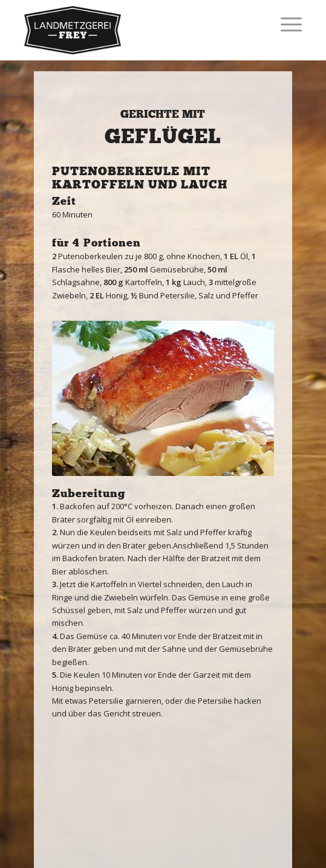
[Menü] (285, 24)
